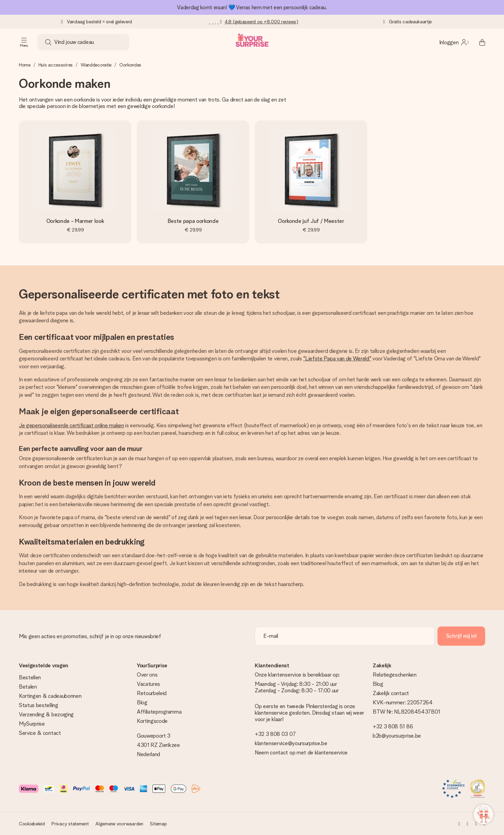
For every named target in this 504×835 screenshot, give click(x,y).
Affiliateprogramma (159, 712)
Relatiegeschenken (395, 675)
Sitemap (158, 824)
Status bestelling (39, 705)
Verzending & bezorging (46, 714)
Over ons (147, 675)
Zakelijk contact (391, 693)
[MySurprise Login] (454, 42)
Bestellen (30, 677)
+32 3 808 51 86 (393, 726)
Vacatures (148, 684)
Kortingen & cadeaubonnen (50, 696)
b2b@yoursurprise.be (397, 736)
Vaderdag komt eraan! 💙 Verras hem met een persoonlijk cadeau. (252, 7)
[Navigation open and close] (24, 42)
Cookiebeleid (32, 824)
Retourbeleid (152, 693)
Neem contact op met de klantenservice (301, 753)
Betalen (28, 687)
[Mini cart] (478, 42)
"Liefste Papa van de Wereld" (337, 359)
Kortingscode (152, 721)
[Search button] (48, 42)
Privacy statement (70, 824)
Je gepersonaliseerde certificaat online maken (71, 425)
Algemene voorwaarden (119, 824)
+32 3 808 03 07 (275, 734)
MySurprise (32, 724)
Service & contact (40, 733)
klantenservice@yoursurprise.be (291, 743)
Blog (142, 702)
